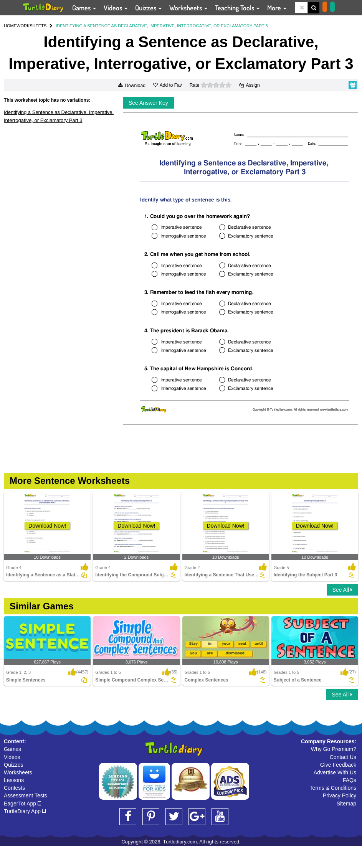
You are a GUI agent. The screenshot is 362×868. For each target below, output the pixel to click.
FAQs (350, 780)
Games (12, 749)
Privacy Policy (340, 795)
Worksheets (18, 772)
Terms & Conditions (333, 788)
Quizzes (14, 765)
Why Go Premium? (334, 749)
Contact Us (343, 757)
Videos (12, 757)
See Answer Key (148, 103)
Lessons (14, 780)
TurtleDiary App (25, 811)
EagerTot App (22, 804)
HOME (10, 26)
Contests (14, 788)
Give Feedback (338, 765)
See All (342, 590)
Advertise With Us (335, 772)
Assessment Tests (26, 795)
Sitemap (346, 804)
